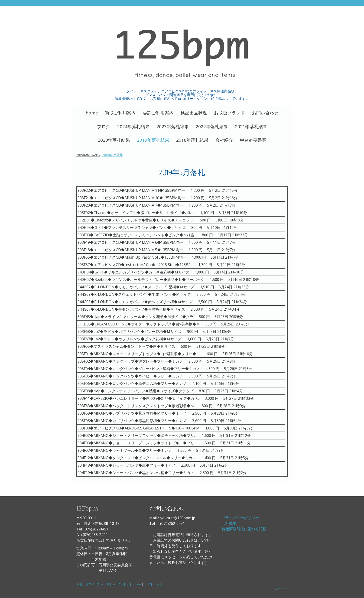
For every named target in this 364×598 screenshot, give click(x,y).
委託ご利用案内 (158, 113)
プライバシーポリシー (240, 518)
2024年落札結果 (133, 127)
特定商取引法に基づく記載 (244, 529)
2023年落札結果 (173, 127)
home (92, 113)
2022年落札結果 (212, 127)
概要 (79, 584)
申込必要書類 (253, 140)
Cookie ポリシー (130, 584)
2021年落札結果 (251, 127)
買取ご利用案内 (120, 113)
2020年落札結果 (114, 140)
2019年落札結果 (153, 140)
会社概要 (229, 523)
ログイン (282, 589)
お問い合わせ (265, 113)
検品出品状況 (194, 113)
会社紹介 (224, 140)
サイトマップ (153, 584)
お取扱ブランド (229, 113)
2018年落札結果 (192, 140)
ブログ (104, 127)
